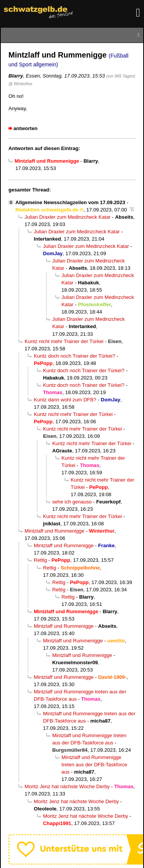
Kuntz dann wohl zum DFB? (65, 400)
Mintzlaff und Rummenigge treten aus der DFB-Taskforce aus (94, 765)
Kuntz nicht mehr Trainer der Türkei (64, 341)
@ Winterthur (21, 84)
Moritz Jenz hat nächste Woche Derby (67, 786)
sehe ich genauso (72, 502)
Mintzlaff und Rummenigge (55, 531)
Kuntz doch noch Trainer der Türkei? (74, 356)
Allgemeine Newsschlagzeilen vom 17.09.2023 (70, 202)
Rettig (40, 560)
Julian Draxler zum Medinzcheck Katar (68, 217)
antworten (26, 128)
